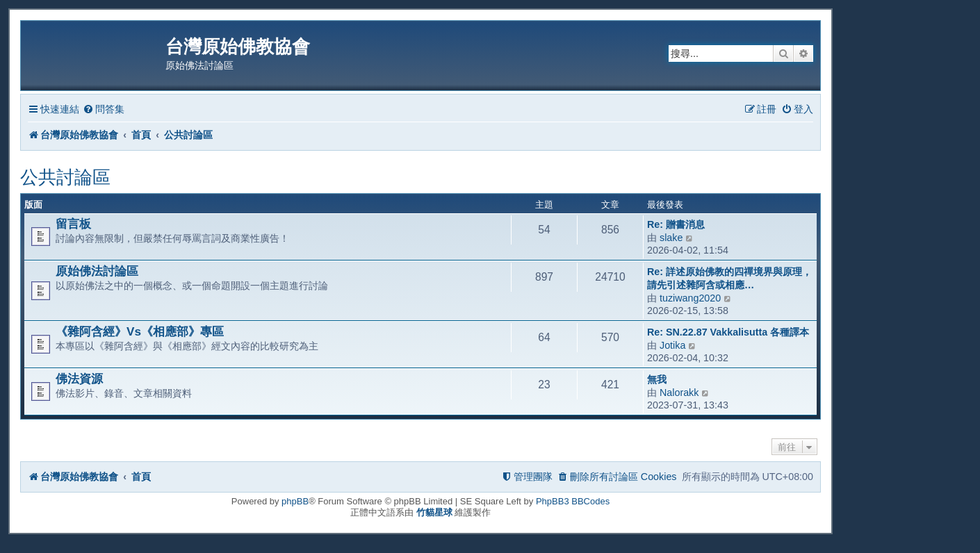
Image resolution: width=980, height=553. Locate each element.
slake (671, 238)
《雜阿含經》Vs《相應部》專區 (140, 331)
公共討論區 (65, 177)
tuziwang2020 (690, 298)
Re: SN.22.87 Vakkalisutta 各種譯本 (728, 332)
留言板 (73, 224)
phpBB (295, 501)
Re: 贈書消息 (676, 224)
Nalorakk (679, 393)
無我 (657, 379)
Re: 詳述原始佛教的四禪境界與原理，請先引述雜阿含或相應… (729, 278)
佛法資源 (79, 379)
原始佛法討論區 (97, 271)
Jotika (672, 345)
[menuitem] (104, 109)
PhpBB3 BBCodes (573, 501)
